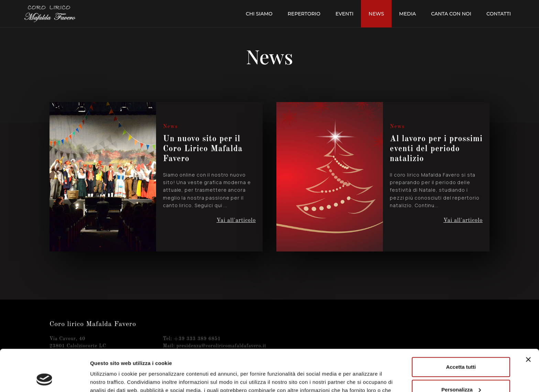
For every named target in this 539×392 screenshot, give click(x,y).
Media (408, 14)
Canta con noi (451, 14)
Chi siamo (259, 14)
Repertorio (304, 14)
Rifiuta (461, 373)
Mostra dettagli (109, 378)
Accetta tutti (461, 328)
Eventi (344, 14)
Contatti (499, 14)
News (376, 14)
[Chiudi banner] (528, 321)
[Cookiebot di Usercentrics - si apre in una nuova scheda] (45, 379)
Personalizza (461, 350)
